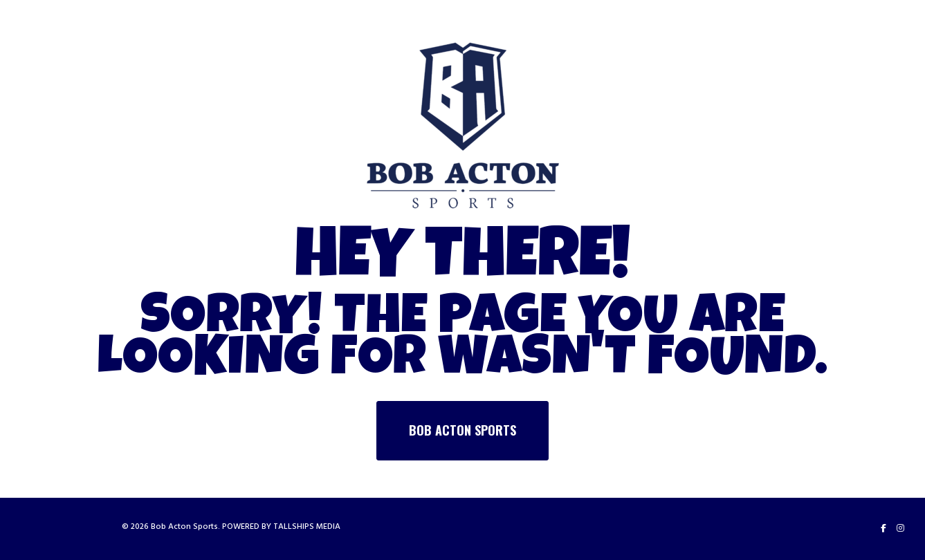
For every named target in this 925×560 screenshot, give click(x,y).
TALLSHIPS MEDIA (307, 526)
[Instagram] (900, 528)
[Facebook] (883, 528)
